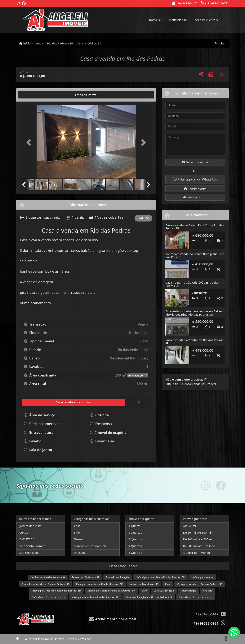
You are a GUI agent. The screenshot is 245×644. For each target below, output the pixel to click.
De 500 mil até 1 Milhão (199, 546)
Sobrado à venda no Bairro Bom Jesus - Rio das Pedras (195, 256)
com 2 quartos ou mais (49, 597)
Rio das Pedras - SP (60, 43)
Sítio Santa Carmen (32, 546)
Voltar (220, 43)
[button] (30, 142)
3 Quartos (135, 539)
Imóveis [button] (154, 20)
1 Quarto (134, 526)
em (48, 577)
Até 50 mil (190, 526)
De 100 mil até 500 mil (198, 539)
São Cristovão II (30, 553)
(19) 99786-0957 (216, 3)
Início (25, 43)
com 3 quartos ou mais (196, 597)
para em (160, 577)
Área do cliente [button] (205, 20)
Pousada (80, 553)
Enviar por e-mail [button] (195, 162)
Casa (80, 43)
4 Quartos (135, 546)
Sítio (77, 532)
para (117, 577)
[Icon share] (19, 4)
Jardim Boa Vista (30, 526)
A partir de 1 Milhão (196, 553)
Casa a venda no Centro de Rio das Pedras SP (194, 342)
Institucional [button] (177, 20)
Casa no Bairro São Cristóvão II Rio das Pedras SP (192, 284)
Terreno (79, 539)
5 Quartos (135, 553)
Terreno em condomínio (90, 546)
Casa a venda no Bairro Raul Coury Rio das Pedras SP (195, 227)
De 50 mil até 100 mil (197, 532)
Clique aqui (173, 384)
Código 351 (95, 43)
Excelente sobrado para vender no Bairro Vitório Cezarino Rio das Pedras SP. (194, 313)
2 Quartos (135, 532)
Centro (24, 532)
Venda (39, 43)
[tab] (32, 95)
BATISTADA (27, 539)
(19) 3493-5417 (187, 3)
